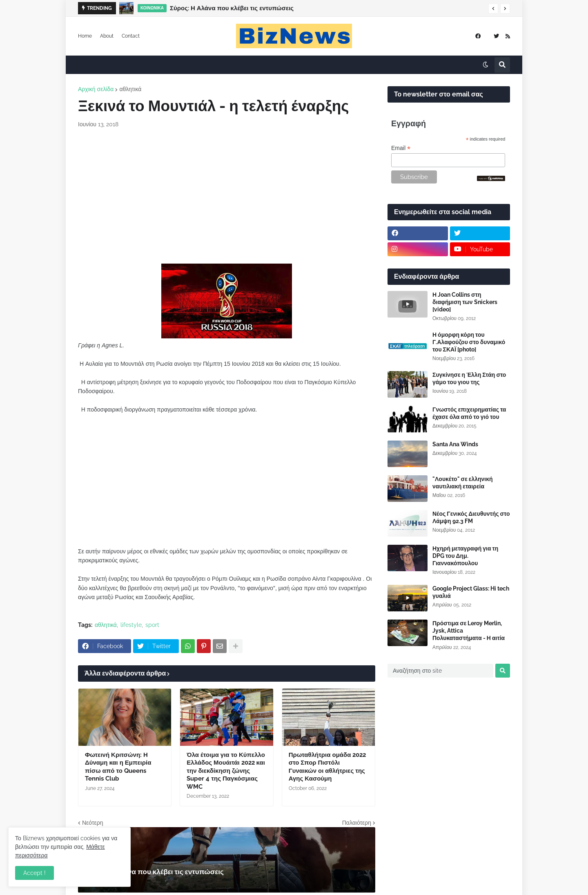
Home (85, 36)
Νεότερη (92, 823)
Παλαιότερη (357, 823)
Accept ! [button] (35, 873)
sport (152, 625)
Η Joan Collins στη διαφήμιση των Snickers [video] (465, 302)
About (107, 36)
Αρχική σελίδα (96, 89)
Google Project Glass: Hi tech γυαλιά (471, 592)
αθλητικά (130, 89)
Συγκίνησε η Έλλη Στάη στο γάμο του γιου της (469, 378)
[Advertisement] (227, 196)
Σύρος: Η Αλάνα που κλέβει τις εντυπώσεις (232, 8)
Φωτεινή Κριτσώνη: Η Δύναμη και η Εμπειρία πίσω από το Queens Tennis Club (118, 767)
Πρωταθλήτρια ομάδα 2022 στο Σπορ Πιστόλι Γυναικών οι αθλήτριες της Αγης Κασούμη (327, 767)
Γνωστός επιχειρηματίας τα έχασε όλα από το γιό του (469, 413)
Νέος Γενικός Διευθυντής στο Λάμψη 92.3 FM (471, 517)
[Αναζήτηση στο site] (440, 671)
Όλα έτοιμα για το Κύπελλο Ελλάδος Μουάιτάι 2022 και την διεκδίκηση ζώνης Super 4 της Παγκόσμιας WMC (226, 771)
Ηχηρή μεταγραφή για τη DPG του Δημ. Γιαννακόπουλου (465, 556)
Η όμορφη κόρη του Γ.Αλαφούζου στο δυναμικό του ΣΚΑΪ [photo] (469, 342)
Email (401, 148)
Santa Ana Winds (455, 444)
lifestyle (131, 625)
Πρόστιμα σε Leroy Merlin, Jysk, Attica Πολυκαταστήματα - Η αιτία (469, 631)
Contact (131, 36)
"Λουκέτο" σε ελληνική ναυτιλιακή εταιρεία (463, 483)
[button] (493, 9)
